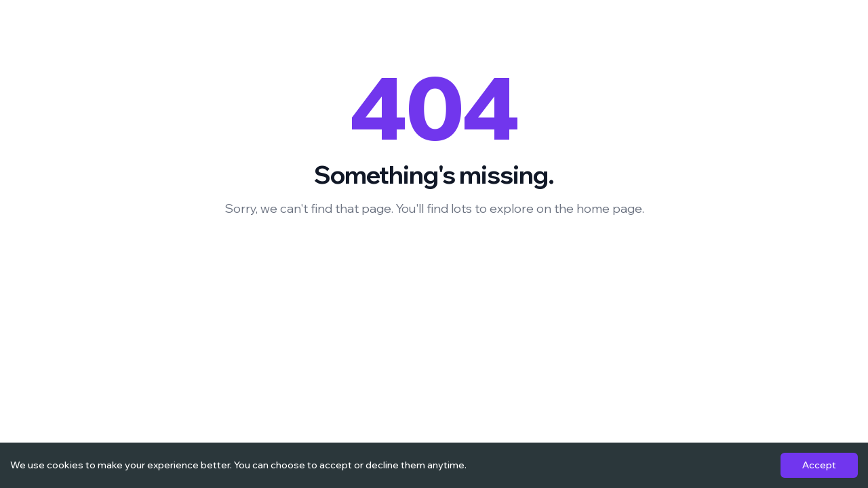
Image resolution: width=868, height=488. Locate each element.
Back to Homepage (434, 253)
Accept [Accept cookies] (819, 465)
